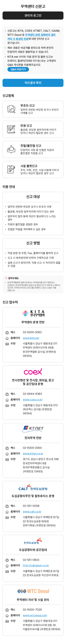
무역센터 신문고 (33, 6)
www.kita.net (31, 338)
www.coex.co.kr (33, 400)
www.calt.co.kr (32, 512)
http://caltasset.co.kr (36, 565)
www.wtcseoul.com (35, 615)
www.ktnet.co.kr (33, 454)
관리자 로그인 (33, 15)
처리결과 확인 (33, 83)
